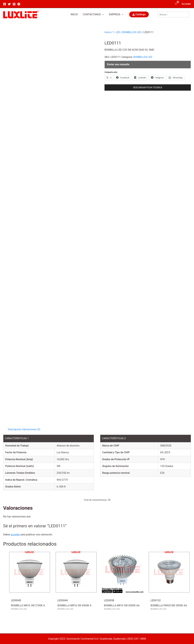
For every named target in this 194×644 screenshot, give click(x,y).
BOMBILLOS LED (132, 32)
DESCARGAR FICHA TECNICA (148, 87)
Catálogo (139, 14)
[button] (93, 15)
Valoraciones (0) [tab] (31, 429)
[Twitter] (9, 4)
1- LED (117, 32)
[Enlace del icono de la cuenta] (186, 4)
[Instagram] (14, 4)
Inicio (108, 32)
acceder (15, 535)
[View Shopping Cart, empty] (176, 4)
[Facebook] (5, 4)
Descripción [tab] (15, 429)
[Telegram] (19, 4)
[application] (102, 15)
